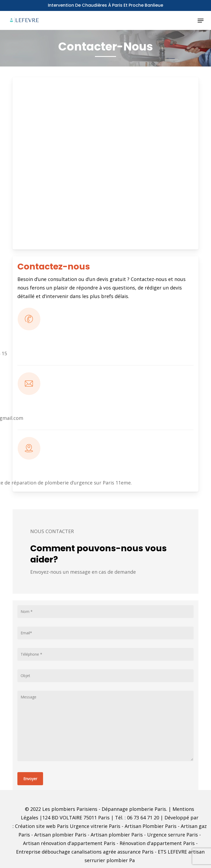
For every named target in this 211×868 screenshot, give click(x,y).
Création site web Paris (42, 826)
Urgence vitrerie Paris (95, 826)
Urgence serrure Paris (172, 835)
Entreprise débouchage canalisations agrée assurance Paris (85, 852)
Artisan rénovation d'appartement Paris (69, 843)
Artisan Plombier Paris (151, 826)
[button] (201, 21)
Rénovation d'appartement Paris (157, 843)
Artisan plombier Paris (60, 835)
